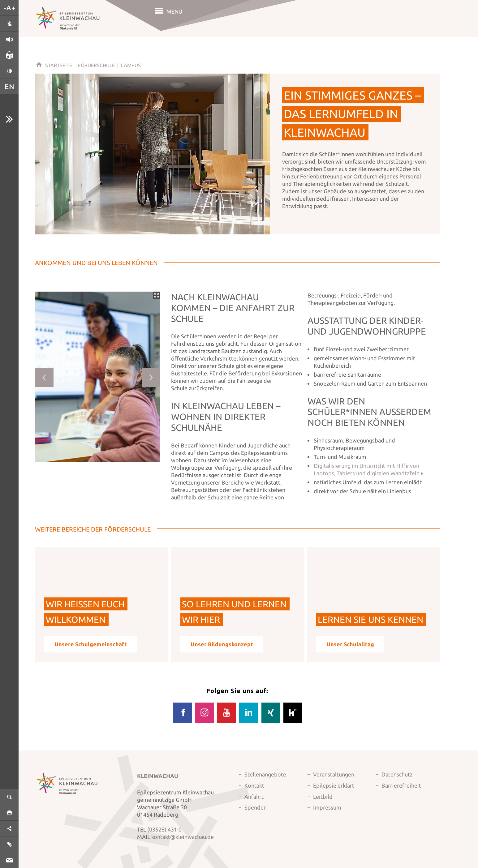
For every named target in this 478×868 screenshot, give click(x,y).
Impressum (327, 807)
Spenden (256, 807)
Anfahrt (254, 797)
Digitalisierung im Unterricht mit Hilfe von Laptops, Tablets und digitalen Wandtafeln (367, 469)
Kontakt (254, 785)
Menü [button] (174, 11)
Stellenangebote (265, 774)
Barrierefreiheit (401, 785)
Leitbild (323, 797)
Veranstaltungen (334, 774)
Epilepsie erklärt (334, 785)
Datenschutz (397, 774)
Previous (44, 378)
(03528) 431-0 (164, 829)
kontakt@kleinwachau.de (183, 837)
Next (151, 378)
